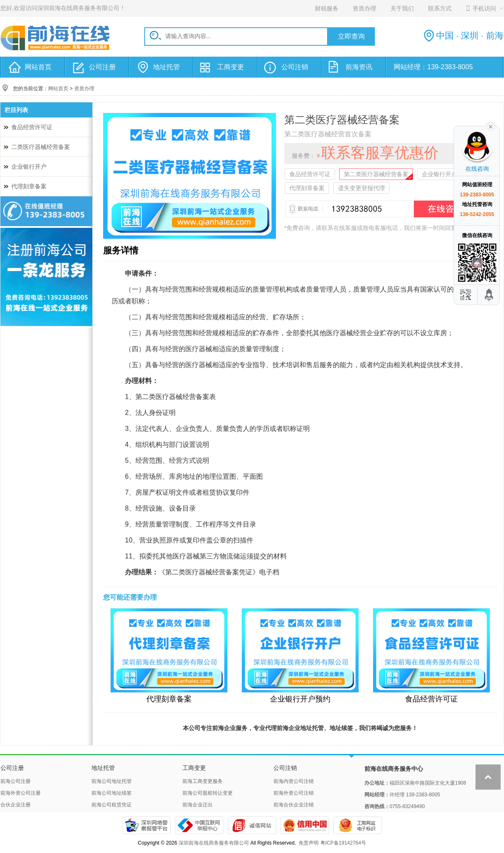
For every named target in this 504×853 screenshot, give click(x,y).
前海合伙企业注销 (294, 805)
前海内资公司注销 (294, 781)
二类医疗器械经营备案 (41, 147)
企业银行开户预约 (445, 174)
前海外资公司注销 (294, 793)
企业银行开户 (29, 167)
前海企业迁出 (197, 805)
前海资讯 (359, 67)
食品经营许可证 (32, 127)
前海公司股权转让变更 (208, 793)
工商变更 (231, 67)
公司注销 (295, 67)
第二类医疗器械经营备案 (376, 174)
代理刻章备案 (29, 186)
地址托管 (166, 67)
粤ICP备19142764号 (343, 843)
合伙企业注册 (16, 805)
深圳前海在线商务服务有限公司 (214, 843)
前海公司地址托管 (112, 781)
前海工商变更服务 (203, 781)
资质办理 (84, 89)
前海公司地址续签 (112, 793)
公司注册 (102, 67)
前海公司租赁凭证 (112, 805)
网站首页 (38, 67)
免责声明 (309, 843)
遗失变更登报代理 (361, 188)
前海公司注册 (16, 781)
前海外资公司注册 (21, 793)
